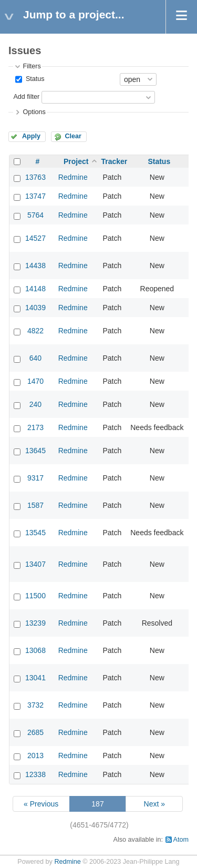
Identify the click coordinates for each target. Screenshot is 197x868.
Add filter (26, 97)
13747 (35, 196)
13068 (35, 650)
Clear (73, 136)
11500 (35, 596)
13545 (35, 533)
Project (76, 161)
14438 (35, 265)
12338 (35, 774)
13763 (35, 177)
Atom (181, 840)
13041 (35, 678)
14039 (35, 308)
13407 (35, 564)
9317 (35, 478)
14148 (35, 289)
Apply (31, 136)
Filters (32, 66)
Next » (154, 804)
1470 (35, 381)
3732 (35, 705)
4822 (35, 331)
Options (34, 112)
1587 (35, 505)
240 (35, 404)
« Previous (41, 804)
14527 (35, 238)
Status (34, 79)
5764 (35, 215)
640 (35, 358)
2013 (35, 755)
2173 (35, 427)
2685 (35, 732)
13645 (35, 451)
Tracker (114, 161)
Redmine (73, 177)
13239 (35, 623)
